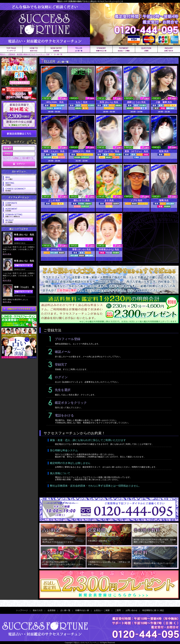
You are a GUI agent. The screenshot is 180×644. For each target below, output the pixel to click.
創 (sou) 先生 (54, 249)
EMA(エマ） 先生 (81, 151)
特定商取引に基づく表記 (153, 610)
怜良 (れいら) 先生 (109, 102)
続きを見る (7, 254)
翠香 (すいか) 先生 (82, 249)
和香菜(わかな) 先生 (109, 249)
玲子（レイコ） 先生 (109, 151)
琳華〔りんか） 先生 (54, 151)
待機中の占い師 (82, 610)
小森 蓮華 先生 (164, 102)
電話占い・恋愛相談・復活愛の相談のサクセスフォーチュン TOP (25, 54)
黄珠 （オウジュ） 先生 (136, 151)
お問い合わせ (131, 610)
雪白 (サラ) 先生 (82, 200)
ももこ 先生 (82, 102)
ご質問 (118, 610)
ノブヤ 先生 (136, 200)
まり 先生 (109, 200)
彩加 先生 (164, 151)
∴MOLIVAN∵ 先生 (54, 102)
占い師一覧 (65, 610)
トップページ (22, 610)
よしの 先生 (54, 200)
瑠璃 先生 (164, 200)
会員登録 (51, 610)
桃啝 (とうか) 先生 (136, 102)
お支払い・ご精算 (102, 610)
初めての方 (38, 610)
